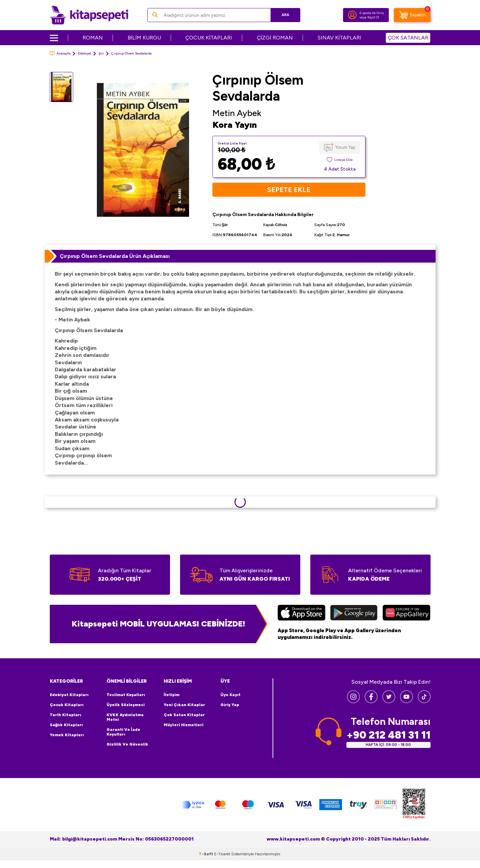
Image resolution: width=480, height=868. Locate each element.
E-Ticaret (222, 854)
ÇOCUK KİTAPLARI (209, 38)
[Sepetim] (412, 15)
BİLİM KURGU (144, 38)
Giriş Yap (230, 705)
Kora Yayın (235, 125)
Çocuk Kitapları (67, 705)
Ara (285, 15)
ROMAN (93, 38)
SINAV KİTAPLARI (340, 38)
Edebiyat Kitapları (69, 695)
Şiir (101, 53)
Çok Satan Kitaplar (184, 715)
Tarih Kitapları (65, 715)
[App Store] (301, 613)
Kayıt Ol (373, 17)
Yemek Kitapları (67, 735)
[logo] (89, 15)
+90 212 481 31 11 (388, 735)
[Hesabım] (352, 15)
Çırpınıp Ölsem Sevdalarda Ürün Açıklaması (115, 256)
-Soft (206, 854)
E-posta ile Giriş (372, 13)
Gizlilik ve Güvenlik (127, 744)
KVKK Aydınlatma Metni (125, 717)
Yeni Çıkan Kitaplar (184, 705)
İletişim (172, 695)
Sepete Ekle (289, 190)
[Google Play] (354, 613)
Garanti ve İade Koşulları (123, 732)
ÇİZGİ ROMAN (275, 38)
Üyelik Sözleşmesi (126, 705)
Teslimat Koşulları (126, 695)
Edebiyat (85, 53)
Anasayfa (60, 53)
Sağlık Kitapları (66, 725)
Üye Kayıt (230, 695)
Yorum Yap (345, 147)
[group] (143, 150)
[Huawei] (406, 613)
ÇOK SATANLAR (408, 38)
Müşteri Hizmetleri (184, 725)
